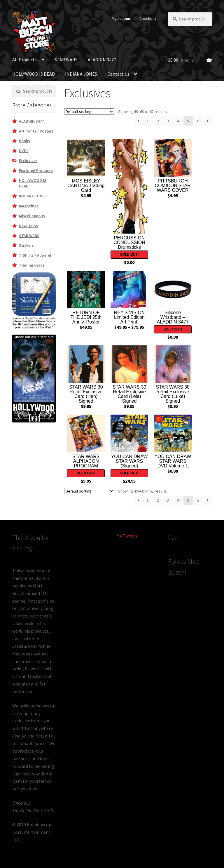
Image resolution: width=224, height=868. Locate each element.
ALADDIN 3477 (102, 60)
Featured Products (36, 171)
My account (122, 18)
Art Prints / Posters (36, 131)
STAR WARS (66, 60)
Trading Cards (32, 265)
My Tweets (127, 536)
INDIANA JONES (81, 74)
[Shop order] (89, 112)
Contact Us (118, 74)
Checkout (148, 18)
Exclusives (28, 161)
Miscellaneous (32, 216)
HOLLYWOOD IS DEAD (34, 74)
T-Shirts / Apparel (35, 255)
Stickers (26, 245)
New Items (28, 226)
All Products (24, 60)
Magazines (29, 206)
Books (24, 141)
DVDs (24, 151)
